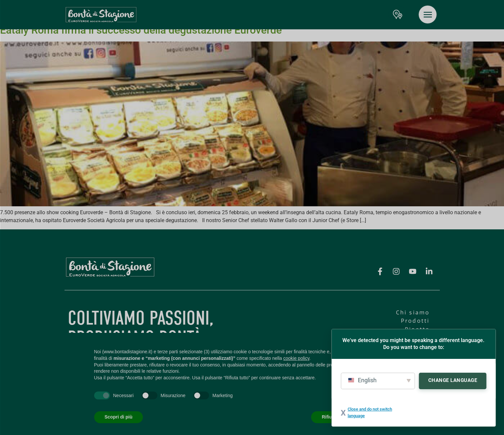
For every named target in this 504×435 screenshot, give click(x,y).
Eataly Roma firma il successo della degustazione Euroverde (141, 30)
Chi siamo (413, 313)
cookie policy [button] (296, 358)
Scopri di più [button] (119, 417)
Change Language (453, 380)
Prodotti (415, 321)
